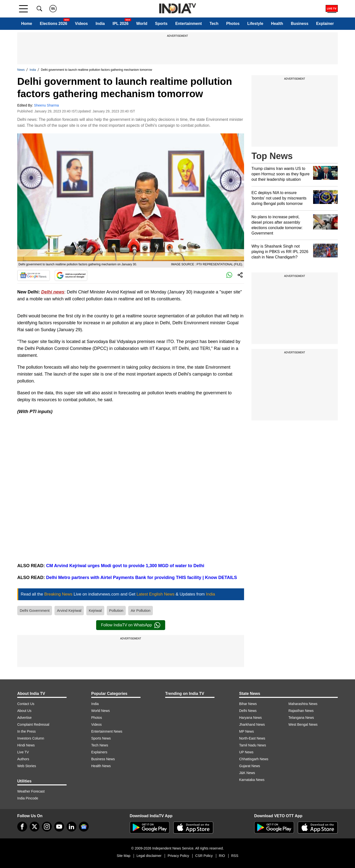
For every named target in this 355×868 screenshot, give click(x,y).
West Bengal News (303, 724)
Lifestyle (255, 24)
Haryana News (250, 718)
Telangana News (301, 718)
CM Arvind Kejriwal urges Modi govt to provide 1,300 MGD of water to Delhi (125, 566)
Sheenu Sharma (46, 105)
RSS (235, 856)
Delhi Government (35, 610)
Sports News (101, 738)
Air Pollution (141, 610)
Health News (101, 766)
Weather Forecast (31, 791)
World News (100, 711)
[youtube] (59, 827)
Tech (214, 24)
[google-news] (84, 827)
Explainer (325, 24)
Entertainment (189, 24)
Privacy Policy (178, 856)
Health (277, 24)
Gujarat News (250, 766)
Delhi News (248, 711)
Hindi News (26, 745)
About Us (24, 711)
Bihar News (248, 704)
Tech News (100, 745)
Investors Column (31, 738)
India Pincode (28, 798)
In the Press (27, 731)
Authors (23, 759)
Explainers (99, 752)
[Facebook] (22, 827)
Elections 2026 (54, 24)
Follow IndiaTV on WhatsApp (131, 625)
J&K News (247, 773)
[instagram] (47, 827)
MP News (247, 731)
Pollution (116, 610)
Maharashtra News (303, 704)
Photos (233, 24)
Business (300, 24)
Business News (103, 759)
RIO (222, 856)
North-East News (252, 738)
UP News (246, 752)
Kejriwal (95, 610)
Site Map (123, 856)
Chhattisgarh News (254, 759)
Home (27, 24)
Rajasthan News (301, 711)
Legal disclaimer (149, 856)
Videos (81, 24)
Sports (161, 24)
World (142, 24)
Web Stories (27, 766)
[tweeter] (35, 827)
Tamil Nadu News (253, 745)
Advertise (24, 718)
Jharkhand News (252, 724)
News (21, 70)
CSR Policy (204, 856)
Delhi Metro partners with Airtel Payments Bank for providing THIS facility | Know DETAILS (141, 578)
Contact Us (26, 704)
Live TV (23, 752)
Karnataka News (252, 780)
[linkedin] (71, 827)
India (100, 24)
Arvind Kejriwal (69, 610)
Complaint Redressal (33, 724)
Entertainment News (107, 731)
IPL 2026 (120, 24)
